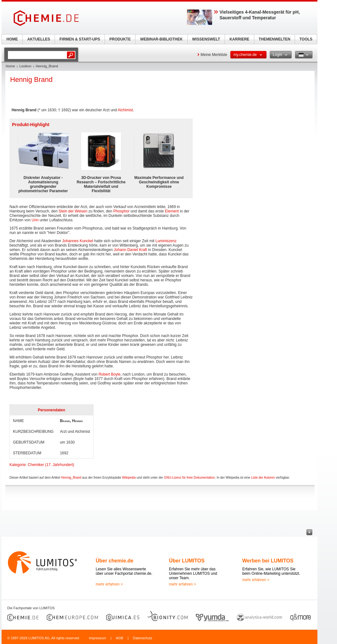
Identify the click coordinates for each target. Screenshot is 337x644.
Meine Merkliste (214, 55)
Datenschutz (143, 638)
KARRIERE (240, 39)
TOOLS (306, 39)
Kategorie (18, 465)
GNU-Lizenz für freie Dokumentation (189, 478)
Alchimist (125, 110)
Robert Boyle (109, 374)
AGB (120, 638)
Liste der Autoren (263, 478)
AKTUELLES (39, 39)
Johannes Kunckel (78, 241)
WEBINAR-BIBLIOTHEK (162, 39)
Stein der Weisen (73, 211)
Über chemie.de (114, 561)
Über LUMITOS (187, 561)
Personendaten (52, 410)
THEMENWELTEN (274, 39)
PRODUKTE (120, 39)
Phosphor (121, 211)
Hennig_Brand (71, 478)
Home (10, 66)
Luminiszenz (166, 241)
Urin (35, 220)
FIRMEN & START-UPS (80, 39)
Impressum (97, 638)
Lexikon (25, 66)
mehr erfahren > (109, 584)
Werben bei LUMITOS (268, 561)
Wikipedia (129, 478)
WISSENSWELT (206, 39)
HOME (12, 39)
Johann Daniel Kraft (130, 250)
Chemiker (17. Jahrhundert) (51, 465)
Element (172, 211)
